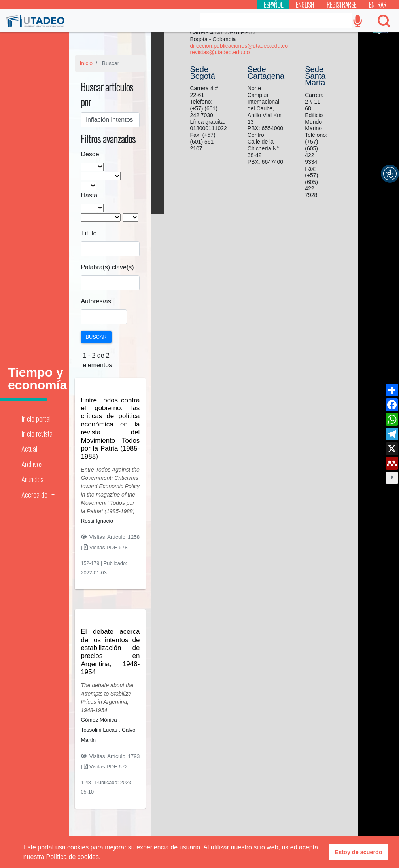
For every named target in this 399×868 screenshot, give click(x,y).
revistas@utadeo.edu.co (220, 52)
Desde (90, 154)
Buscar (96, 337)
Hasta (89, 195)
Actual (29, 448)
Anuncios (32, 479)
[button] (390, 174)
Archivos (32, 464)
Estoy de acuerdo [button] (359, 852)
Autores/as (96, 301)
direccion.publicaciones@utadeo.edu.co (239, 46)
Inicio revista (37, 433)
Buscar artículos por (107, 94)
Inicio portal (36, 418)
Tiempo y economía (37, 379)
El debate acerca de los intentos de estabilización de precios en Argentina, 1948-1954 (110, 652)
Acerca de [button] (35, 494)
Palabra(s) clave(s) (107, 267)
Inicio (86, 63)
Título (89, 233)
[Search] (276, 21)
